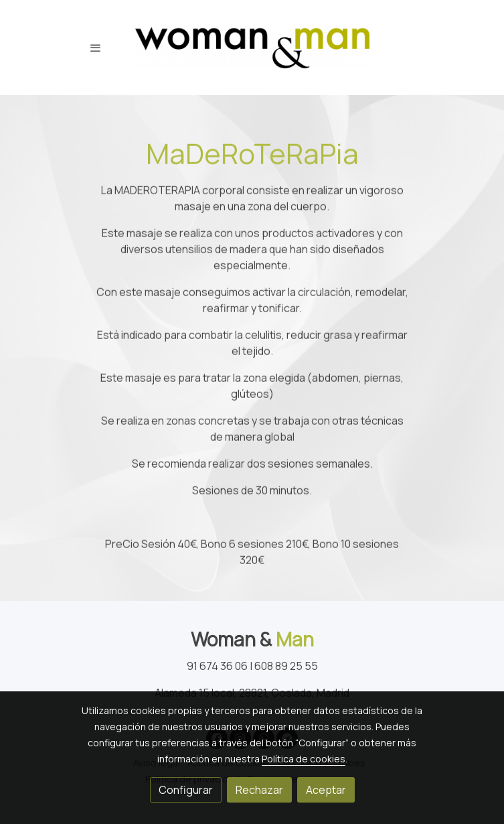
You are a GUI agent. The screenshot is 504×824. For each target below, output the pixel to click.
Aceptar (326, 790)
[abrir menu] (96, 48)
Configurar (186, 790)
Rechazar (259, 790)
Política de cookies (304, 759)
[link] (252, 48)
